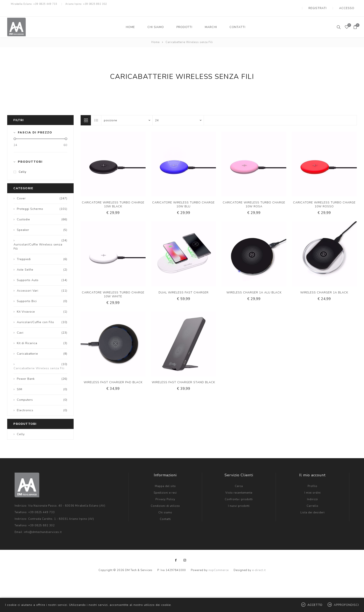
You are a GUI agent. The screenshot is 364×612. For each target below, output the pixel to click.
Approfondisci (346, 605)
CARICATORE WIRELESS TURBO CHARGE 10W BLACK (113, 196)
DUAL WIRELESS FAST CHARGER (184, 284)
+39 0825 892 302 (95, 4)
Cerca (239, 478)
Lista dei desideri (313, 504)
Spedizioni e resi (165, 485)
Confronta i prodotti (239, 491)
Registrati (328, 4)
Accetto (315, 605)
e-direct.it (259, 562)
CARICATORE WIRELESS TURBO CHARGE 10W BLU (183, 196)
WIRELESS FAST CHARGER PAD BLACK (113, 374)
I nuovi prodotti (239, 498)
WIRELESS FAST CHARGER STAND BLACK (183, 374)
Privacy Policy (165, 491)
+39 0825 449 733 (45, 4)
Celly (23, 164)
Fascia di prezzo (35, 124)
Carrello (312, 498)
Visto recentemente (239, 485)
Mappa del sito (165, 478)
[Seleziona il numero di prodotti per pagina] (178, 112)
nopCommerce (219, 562)
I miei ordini (313, 485)
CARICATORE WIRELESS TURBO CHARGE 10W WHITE (113, 286)
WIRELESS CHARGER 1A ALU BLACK (254, 284)
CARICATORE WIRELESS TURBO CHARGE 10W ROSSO (324, 196)
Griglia (86, 112)
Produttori (30, 154)
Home (155, 34)
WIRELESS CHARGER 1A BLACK (324, 284)
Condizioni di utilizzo (165, 498)
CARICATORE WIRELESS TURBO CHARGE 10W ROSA (254, 196)
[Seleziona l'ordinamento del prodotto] (127, 112)
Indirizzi (312, 491)
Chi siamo (165, 504)
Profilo (312, 478)
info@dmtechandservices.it (43, 524)
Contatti (165, 511)
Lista (96, 112)
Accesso (350, 4)
